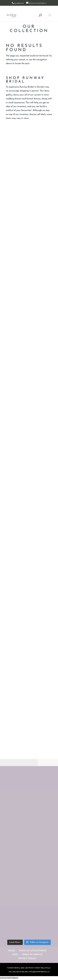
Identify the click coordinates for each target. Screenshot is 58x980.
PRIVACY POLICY (27, 959)
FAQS (15, 955)
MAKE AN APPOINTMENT (33, 951)
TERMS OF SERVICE (32, 955)
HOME (12, 951)
